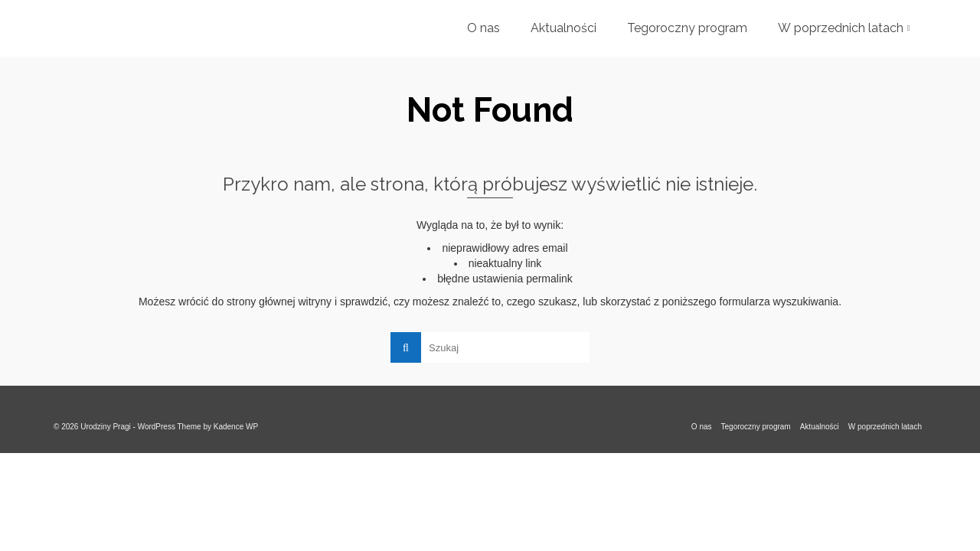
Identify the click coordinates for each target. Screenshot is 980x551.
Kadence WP (236, 427)
